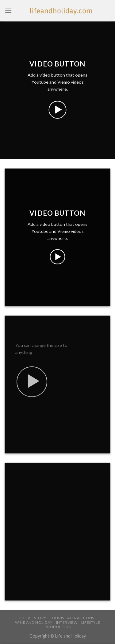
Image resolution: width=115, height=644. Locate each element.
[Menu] (8, 11)
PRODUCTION (58, 627)
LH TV (25, 618)
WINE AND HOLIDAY (34, 622)
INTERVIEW (67, 622)
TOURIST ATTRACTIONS (72, 618)
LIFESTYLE (91, 622)
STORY (40, 618)
